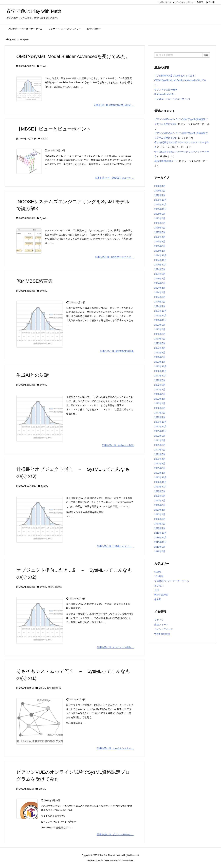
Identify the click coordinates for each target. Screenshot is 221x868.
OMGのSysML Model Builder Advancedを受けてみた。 (73, 56)
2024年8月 (160, 274)
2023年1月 (160, 362)
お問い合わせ (165, 2)
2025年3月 (160, 241)
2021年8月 (160, 440)
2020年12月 (160, 477)
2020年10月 (160, 487)
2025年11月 (160, 204)
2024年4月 (160, 292)
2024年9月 (160, 269)
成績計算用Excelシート (166, 161)
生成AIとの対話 (33, 375)
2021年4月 (160, 459)
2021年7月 (160, 445)
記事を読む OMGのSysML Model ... (114, 105)
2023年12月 (160, 311)
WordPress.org (162, 634)
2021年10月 (160, 431)
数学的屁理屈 (55, 587)
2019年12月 (160, 533)
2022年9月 (160, 380)
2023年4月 (160, 348)
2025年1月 (160, 251)
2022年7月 (160, 389)
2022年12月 (160, 366)
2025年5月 (160, 232)
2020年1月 (160, 528)
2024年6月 (160, 283)
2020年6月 (160, 505)
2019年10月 (160, 542)
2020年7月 (160, 500)
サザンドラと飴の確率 (166, 90)
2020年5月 (160, 510)
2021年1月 (160, 473)
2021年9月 (160, 436)
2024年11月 (160, 260)
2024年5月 (160, 288)
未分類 (158, 599)
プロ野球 (159, 576)
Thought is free (127, 860)
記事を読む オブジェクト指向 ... (115, 647)
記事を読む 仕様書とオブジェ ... (115, 546)
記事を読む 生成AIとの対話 (118, 445)
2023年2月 (160, 357)
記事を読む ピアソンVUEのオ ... (115, 834)
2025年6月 (160, 228)
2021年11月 (160, 426)
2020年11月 (160, 482)
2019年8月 (160, 551)
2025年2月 (160, 246)
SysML (44, 66)
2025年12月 (160, 200)
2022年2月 (160, 413)
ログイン (159, 620)
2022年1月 (160, 417)
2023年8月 (160, 329)
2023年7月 (160, 334)
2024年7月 (160, 278)
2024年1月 (160, 306)
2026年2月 (160, 191)
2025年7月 (160, 223)
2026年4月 (160, 186)
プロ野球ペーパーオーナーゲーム (172, 581)
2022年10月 (160, 376)
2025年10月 (160, 209)
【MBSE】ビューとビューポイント (54, 129)
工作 (157, 590)
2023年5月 (160, 343)
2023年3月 (160, 352)
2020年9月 (160, 491)
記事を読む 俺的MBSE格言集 (117, 351)
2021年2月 (160, 468)
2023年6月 (160, 339)
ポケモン (159, 586)
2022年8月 (160, 385)
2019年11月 (160, 537)
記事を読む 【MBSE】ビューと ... (114, 178)
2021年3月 (160, 463)
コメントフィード (164, 629)
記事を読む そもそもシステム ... (115, 748)
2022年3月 (160, 408)
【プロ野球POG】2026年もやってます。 (176, 76)
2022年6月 (160, 394)
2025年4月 (160, 237)
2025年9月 (160, 214)
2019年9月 (160, 547)
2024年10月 (160, 265)
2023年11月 (160, 315)
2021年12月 (160, 422)
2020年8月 (160, 496)
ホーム (13, 40)
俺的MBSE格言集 (34, 281)
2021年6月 (160, 450)
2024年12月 (160, 255)
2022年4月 (160, 403)
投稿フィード (161, 625)
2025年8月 (160, 218)
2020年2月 (160, 524)
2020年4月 (160, 514)
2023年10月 (160, 320)
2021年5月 (160, 454)
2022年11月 (160, 371)
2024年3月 (160, 297)
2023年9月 (160, 325)
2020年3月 (160, 519)
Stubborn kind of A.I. (165, 94)
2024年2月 (160, 302)
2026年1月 (160, 195)
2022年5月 (160, 399)
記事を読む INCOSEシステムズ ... (114, 257)
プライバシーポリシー (185, 2)
